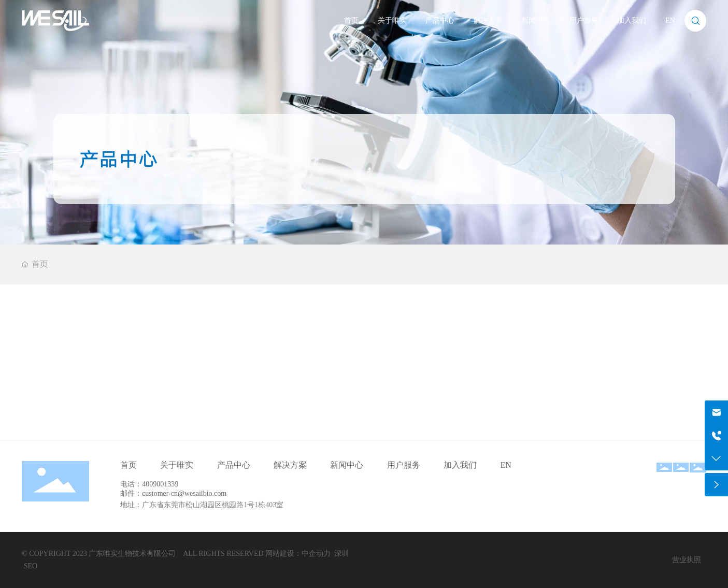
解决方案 (488, 20)
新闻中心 (536, 20)
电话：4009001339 (149, 484)
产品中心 (440, 20)
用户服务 (584, 20)
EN (670, 20)
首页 (351, 20)
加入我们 (632, 20)
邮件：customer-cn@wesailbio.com (173, 493)
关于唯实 (392, 20)
